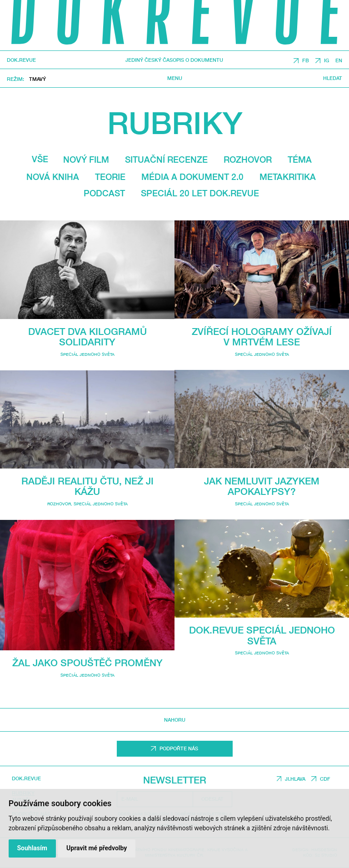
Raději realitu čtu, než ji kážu (87, 486)
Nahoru (175, 720)
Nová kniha (53, 177)
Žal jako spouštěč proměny (87, 663)
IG (327, 61)
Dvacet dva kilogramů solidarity (87, 337)
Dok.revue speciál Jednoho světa (262, 635)
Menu (175, 78)
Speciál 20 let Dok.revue (200, 193)
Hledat (333, 78)
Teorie (110, 177)
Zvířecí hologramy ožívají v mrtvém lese (262, 337)
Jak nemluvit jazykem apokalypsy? (262, 486)
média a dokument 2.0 (192, 177)
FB (306, 61)
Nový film (86, 160)
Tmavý (37, 79)
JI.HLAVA (295, 779)
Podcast (104, 193)
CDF (325, 779)
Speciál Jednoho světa (87, 354)
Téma (300, 160)
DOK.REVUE (21, 60)
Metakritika (288, 177)
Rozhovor (248, 160)
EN (339, 61)
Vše (40, 159)
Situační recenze (166, 160)
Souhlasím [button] (32, 848)
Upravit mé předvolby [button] (97, 848)
